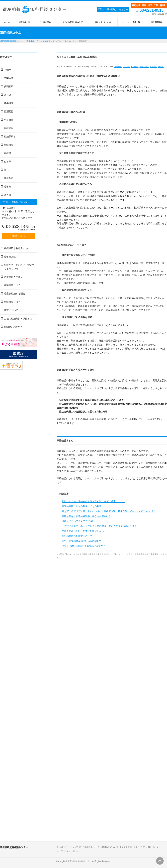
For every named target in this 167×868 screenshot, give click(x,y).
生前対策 (126, 67)
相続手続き (144, 67)
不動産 (8, 70)
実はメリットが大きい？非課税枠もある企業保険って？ (141, 554)
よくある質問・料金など (131, 847)
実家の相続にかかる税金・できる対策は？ (84, 506)
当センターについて (69, 847)
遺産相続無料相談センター (80, 861)
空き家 (8, 162)
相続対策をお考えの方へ (17, 248)
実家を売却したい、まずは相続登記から (83, 531)
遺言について (11, 310)
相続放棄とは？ (12, 302)
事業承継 (9, 78)
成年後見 (118, 67)
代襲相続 (9, 86)
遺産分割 (153, 67)
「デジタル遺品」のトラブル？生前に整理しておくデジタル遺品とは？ (99, 526)
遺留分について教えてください (78, 521)
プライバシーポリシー (70, 851)
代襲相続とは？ (12, 285)
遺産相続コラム (108, 847)
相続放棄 (9, 145)
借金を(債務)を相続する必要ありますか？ (84, 546)
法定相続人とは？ (13, 277)
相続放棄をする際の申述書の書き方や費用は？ (86, 516)
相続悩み (135, 67)
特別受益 (9, 111)
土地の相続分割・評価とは (18, 319)
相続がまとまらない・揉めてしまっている (19, 267)
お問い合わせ (19, 236)
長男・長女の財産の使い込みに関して (82, 541)
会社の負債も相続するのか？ (77, 536)
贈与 (6, 170)
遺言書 (161, 67)
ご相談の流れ (89, 847)
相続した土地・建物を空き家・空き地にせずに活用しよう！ (93, 501)
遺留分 (8, 187)
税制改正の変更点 (13, 327)
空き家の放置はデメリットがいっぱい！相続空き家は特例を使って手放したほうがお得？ (109, 511)
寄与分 (8, 95)
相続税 (8, 153)
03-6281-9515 (152, 10)
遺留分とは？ (11, 257)
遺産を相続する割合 (15, 294)
